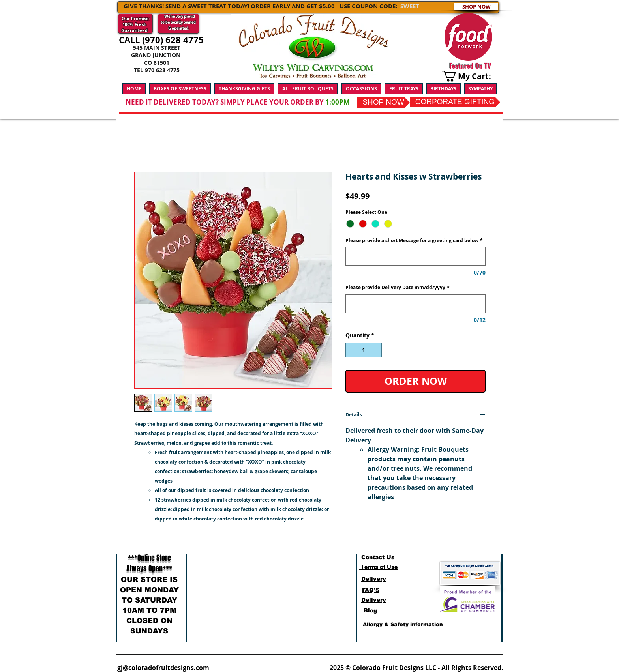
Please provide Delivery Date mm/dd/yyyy (398, 288)
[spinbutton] (364, 350)
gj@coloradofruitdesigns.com (163, 668)
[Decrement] (352, 350)
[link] (471, 76)
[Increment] (376, 350)
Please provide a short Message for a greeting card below (414, 241)
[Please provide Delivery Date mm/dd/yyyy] (415, 304)
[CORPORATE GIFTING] (455, 102)
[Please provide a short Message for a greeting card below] (415, 256)
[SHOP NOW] (476, 7)
